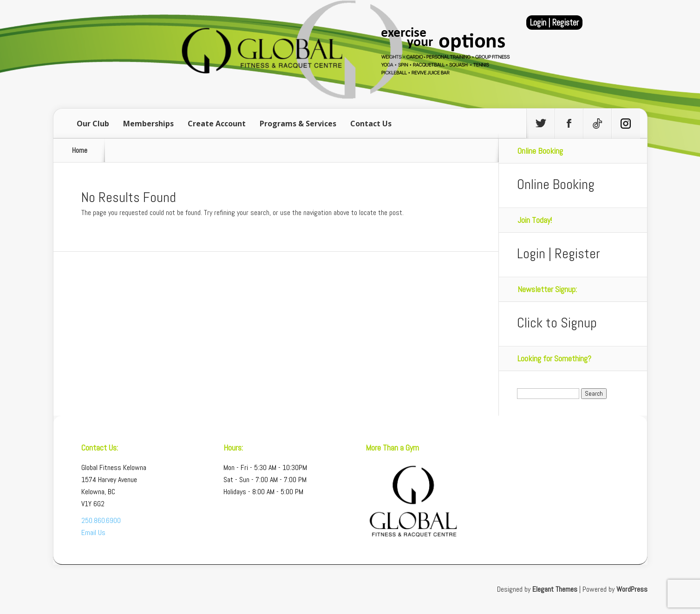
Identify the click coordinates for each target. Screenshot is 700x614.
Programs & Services (298, 124)
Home (80, 150)
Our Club (93, 124)
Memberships (148, 124)
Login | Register (554, 23)
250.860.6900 (101, 520)
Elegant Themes (555, 589)
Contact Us (371, 124)
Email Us (93, 532)
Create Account (217, 124)
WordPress (632, 589)
